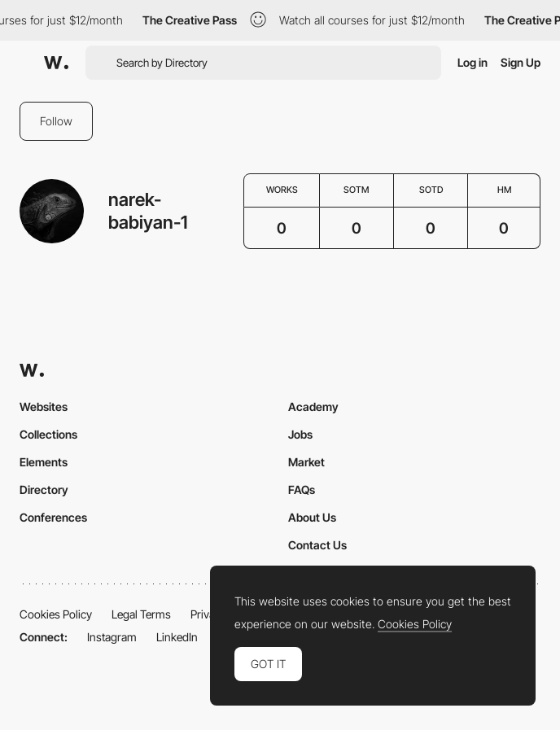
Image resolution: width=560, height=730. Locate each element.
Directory (44, 490)
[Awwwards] (56, 63)
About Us (312, 517)
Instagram (112, 637)
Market (306, 462)
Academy (313, 407)
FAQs (302, 490)
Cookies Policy (56, 614)
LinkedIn (177, 637)
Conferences (53, 517)
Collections (48, 434)
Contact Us (317, 545)
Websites (44, 407)
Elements (44, 462)
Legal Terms (141, 614)
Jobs (300, 434)
